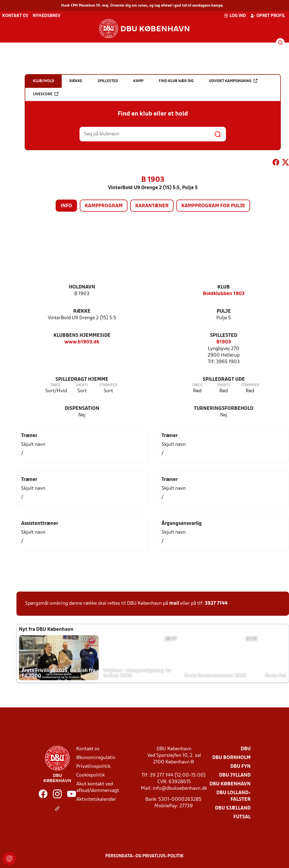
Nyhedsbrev (46, 16)
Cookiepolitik (90, 775)
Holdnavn (82, 287)
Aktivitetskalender (96, 800)
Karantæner (152, 206)
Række (82, 311)
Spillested (224, 336)
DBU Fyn (240, 767)
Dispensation (82, 409)
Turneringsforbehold (224, 409)
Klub (224, 287)
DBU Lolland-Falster (233, 796)
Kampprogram (104, 206)
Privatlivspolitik (93, 767)
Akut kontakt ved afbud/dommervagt (98, 787)
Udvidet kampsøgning (233, 81)
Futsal (242, 817)
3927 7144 (216, 604)
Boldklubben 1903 (224, 294)
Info (66, 206)
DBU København (230, 784)
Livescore (46, 94)
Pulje (224, 311)
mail (174, 604)
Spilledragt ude (224, 380)
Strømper (108, 385)
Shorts (82, 385)
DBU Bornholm (231, 758)
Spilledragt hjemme (82, 380)
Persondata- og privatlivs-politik (144, 856)
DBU (246, 749)
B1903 (224, 342)
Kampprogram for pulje (213, 206)
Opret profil (268, 16)
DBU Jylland (235, 775)
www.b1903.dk (82, 342)
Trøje (56, 385)
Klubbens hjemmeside (82, 336)
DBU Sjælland (233, 808)
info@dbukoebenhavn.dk (180, 789)
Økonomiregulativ (96, 758)
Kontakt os (15, 16)
